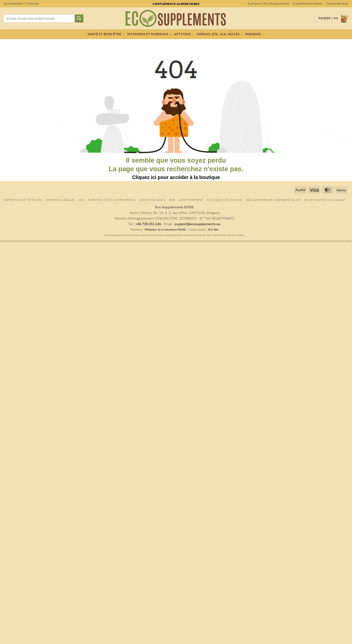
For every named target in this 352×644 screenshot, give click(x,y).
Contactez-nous (337, 4)
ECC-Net (213, 230)
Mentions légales (60, 200)
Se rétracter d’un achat (325, 200)
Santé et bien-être (106, 34)
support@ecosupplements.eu (198, 224)
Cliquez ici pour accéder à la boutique (176, 177)
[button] (21, 4)
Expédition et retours (308, 4)
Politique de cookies (225, 200)
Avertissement (191, 200)
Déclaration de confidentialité (273, 200)
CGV (81, 200)
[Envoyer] (79, 19)
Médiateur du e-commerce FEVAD (165, 230)
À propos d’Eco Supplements (268, 4)
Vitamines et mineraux (149, 34)
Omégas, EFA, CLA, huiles (220, 34)
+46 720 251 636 (148, 224)
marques (255, 34)
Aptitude (184, 34)
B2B (172, 200)
